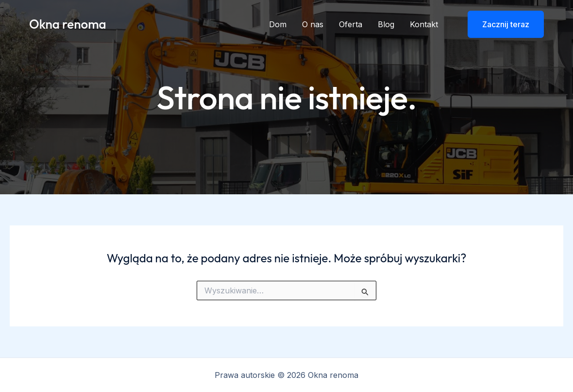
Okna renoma (68, 24)
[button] (500, 24)
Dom (278, 24)
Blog (386, 24)
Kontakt (424, 24)
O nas (313, 24)
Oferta (351, 24)
